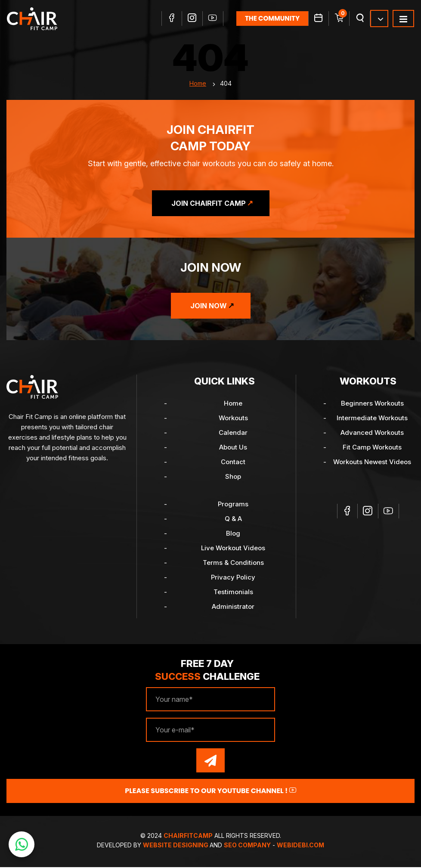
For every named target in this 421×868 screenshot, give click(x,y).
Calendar (233, 433)
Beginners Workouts (372, 404)
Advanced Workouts (372, 433)
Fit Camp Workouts (372, 448)
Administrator (233, 607)
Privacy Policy (233, 578)
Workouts (233, 419)
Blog (233, 534)
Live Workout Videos (233, 549)
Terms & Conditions (233, 563)
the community (272, 18)
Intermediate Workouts (372, 419)
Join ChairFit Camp (209, 204)
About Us (233, 448)
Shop (233, 477)
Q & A (233, 519)
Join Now (209, 307)
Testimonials (233, 593)
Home (198, 84)
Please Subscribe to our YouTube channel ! (210, 792)
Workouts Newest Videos (372, 463)
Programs (233, 505)
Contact (233, 463)
